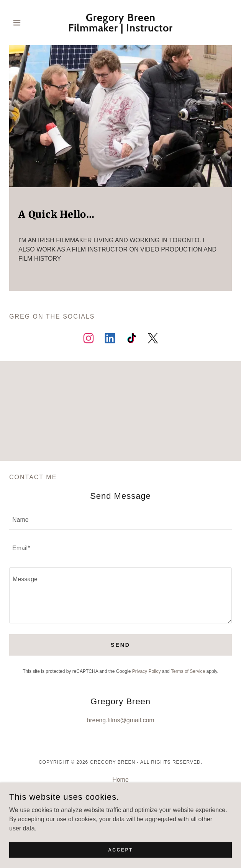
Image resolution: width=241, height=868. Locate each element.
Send (120, 645)
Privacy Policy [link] (147, 671)
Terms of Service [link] (188, 671)
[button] (26, 23)
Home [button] (120, 780)
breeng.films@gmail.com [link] (120, 720)
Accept (120, 855)
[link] (120, 23)
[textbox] (120, 520)
